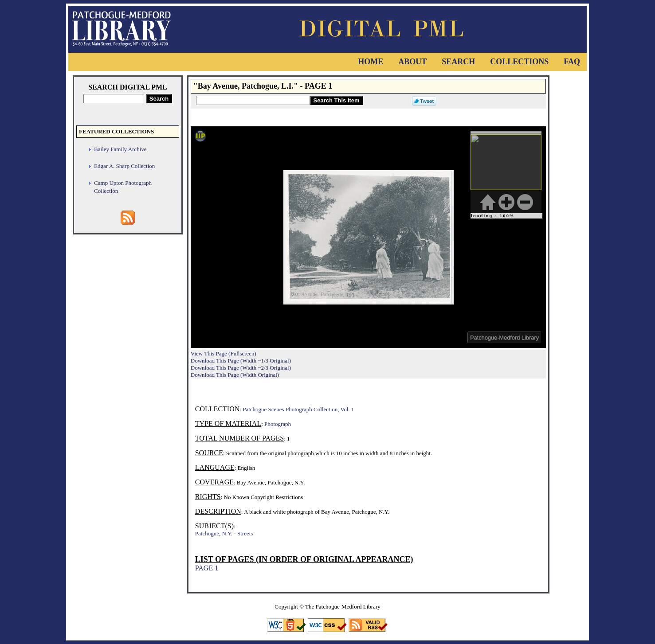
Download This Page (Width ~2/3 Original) (241, 368)
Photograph (278, 424)
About (412, 62)
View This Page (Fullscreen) (224, 353)
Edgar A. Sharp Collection (124, 166)
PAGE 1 (207, 568)
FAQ (572, 62)
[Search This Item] (253, 100)
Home (371, 62)
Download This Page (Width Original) (235, 375)
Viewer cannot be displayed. (368, 237)
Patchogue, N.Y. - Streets (224, 533)
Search (458, 62)
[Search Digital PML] (114, 99)
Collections (519, 62)
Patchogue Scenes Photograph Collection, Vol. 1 (298, 409)
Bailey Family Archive (120, 149)
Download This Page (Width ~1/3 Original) (241, 361)
